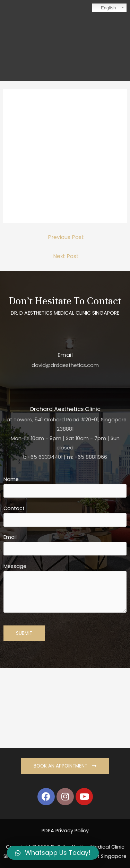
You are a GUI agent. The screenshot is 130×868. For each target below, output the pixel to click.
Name (65, 487)
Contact (65, 516)
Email (65, 545)
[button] (65, 766)
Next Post (66, 256)
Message (65, 589)
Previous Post (66, 237)
